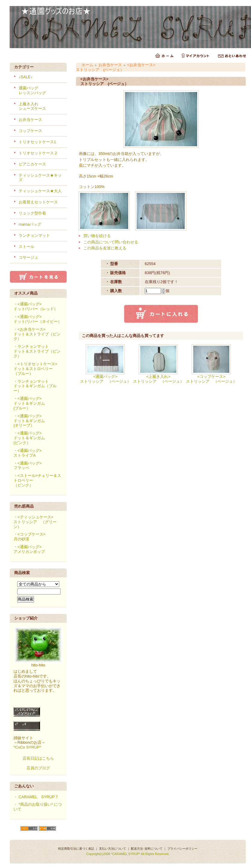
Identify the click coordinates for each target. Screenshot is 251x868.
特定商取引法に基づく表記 (76, 849)
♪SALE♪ (26, 77)
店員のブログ (38, 768)
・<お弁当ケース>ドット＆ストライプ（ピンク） (37, 334)
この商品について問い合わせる (111, 242)
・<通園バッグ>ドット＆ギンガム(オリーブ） (29, 421)
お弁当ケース (30, 120)
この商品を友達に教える (105, 248)
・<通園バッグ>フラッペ (28, 466)
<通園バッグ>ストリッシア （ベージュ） (105, 379)
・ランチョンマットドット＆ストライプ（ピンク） (37, 351)
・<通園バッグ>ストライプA (28, 453)
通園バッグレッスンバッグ (32, 90)
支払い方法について (113, 849)
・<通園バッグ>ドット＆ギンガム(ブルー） (29, 403)
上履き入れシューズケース (32, 106)
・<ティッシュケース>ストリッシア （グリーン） (35, 522)
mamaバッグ (30, 224)
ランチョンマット (34, 235)
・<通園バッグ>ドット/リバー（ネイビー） (38, 319)
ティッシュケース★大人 (40, 191)
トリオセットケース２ (38, 153)
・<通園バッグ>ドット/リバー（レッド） (36, 306)
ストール (26, 247)
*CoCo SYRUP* (27, 747)
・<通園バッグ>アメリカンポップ (29, 549)
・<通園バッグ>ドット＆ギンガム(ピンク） (29, 438)
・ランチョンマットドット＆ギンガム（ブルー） (35, 386)
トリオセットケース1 (37, 142)
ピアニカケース (32, 164)
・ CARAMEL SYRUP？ (36, 797)
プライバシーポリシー (182, 849)
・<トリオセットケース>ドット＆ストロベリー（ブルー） (35, 369)
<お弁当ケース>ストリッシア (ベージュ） (115, 67)
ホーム (87, 65)
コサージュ (28, 257)
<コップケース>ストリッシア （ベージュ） (211, 379)
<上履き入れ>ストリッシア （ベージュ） (158, 379)
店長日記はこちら (38, 758)
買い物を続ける (97, 236)
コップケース (30, 131)
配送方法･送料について (147, 849)
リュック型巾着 (32, 213)
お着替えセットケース (38, 202)
